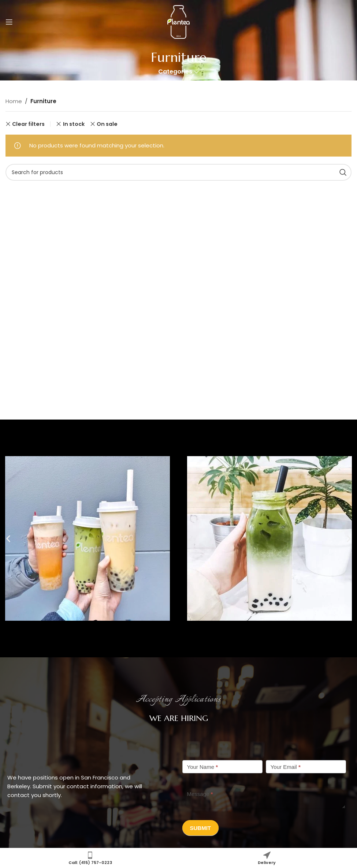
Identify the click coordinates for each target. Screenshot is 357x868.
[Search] (178, 172)
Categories (175, 72)
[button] (8, 538)
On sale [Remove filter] (107, 124)
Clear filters (28, 124)
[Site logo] (178, 21)
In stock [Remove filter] (74, 124)
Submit (201, 828)
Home (14, 101)
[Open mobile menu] (9, 22)
